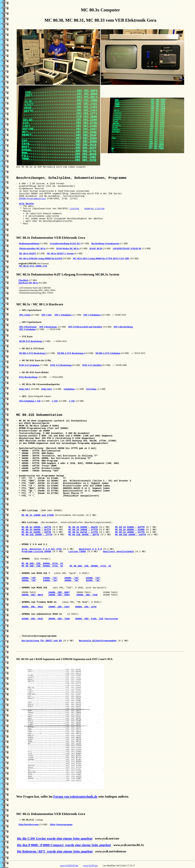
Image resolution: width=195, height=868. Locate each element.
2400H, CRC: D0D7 (59, 593)
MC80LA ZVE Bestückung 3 (33, 353)
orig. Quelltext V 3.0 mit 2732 (42, 549)
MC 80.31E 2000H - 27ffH (37, 535)
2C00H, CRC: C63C (32, 619)
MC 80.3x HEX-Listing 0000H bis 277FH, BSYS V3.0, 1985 (101, 258)
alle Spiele (26, 204)
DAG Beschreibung (28, 377)
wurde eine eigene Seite (63, 838)
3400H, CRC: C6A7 (59, 607)
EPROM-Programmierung (32, 199)
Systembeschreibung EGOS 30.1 (65, 243)
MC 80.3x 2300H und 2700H (38, 515)
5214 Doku (91, 389)
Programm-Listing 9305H (36, 552)
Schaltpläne (69, 389)
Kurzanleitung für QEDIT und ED (42, 641)
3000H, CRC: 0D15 (32, 595)
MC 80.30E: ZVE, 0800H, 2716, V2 (90, 566)
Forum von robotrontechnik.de (75, 796)
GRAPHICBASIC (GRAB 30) (127, 248)
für (32, 851)
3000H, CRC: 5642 (32, 607)
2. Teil (55, 401)
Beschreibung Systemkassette (105, 243)
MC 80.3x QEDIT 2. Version (60, 253)
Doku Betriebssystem (29, 824)
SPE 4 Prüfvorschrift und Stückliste (85, 327)
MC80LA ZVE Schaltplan (108, 353)
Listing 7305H (77, 552)
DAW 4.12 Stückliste (92, 365)
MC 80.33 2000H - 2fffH (83, 530)
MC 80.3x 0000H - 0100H (130, 530)
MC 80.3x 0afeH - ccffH (83, 532)
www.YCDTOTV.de (69, 866)
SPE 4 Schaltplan (27, 329)
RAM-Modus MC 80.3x (68, 248)
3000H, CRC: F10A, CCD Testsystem (96, 619)
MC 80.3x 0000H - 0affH (36, 527)
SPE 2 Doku (25, 315)
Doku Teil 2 (47, 389)
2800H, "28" (72, 578)
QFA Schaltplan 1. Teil (30, 401)
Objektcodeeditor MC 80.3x (32, 248)
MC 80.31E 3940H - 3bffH (84, 535)
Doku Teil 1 (24, 389)
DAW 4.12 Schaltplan (29, 365)
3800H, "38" (72, 581)
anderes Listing (94, 209)
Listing (74, 209)
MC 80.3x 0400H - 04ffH (36, 532)
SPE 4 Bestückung (28, 327)
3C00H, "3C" (93, 581)
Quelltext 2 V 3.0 (90, 549)
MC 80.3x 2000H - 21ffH (130, 532)
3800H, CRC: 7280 (59, 619)
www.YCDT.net (90, 866)
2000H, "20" (29, 578)
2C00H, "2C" (93, 578)
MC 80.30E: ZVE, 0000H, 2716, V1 (42, 564)
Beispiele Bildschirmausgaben (98, 641)
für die (32, 838)
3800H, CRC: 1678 (86, 607)
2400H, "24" (50, 578)
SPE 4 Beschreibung (123, 327)
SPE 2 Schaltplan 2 (92, 315)
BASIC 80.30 (96, 248)
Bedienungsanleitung (29, 243)
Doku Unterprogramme (61, 824)
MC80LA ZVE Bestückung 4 (71, 353)
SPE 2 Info (46, 315)
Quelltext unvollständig (118, 552)
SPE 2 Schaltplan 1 (63, 315)
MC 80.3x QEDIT (28, 253)
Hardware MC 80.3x (28, 283)
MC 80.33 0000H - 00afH (83, 527)
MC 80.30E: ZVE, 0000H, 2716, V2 (42, 566)
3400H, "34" (50, 581)
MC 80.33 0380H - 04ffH (130, 527)
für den (41, 845)
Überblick (23, 280)
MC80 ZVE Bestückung (30, 341)
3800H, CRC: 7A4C (87, 595)
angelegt (86, 838)
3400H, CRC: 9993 (59, 595)
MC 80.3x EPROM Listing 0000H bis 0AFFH (41, 258)
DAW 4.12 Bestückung (61, 365)
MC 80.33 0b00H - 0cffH (36, 530)
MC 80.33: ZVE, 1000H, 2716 (33, 266)
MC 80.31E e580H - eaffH (131, 535)
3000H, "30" (29, 581)
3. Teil (72, 401)
